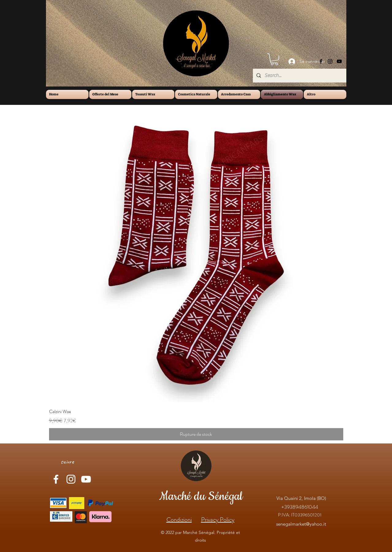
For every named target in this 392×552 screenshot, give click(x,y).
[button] (274, 59)
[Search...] (299, 76)
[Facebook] (321, 61)
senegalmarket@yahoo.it (301, 524)
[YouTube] (339, 61)
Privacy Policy (218, 520)
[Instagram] (330, 61)
